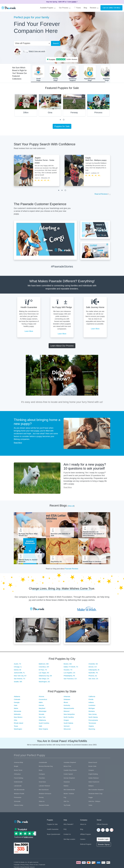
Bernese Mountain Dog (46, 767)
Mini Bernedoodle (19, 791)
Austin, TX (17, 665)
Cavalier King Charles (70, 771)
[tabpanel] (26, 107)
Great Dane (42, 783)
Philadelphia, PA (69, 677)
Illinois (66, 703)
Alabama (17, 697)
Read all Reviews (101, 195)
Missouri (67, 712)
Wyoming (92, 730)
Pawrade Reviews (72, 570)
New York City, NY (20, 677)
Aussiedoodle (43, 763)
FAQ (65, 830)
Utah (40, 727)
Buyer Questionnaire (54, 835)
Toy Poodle (67, 806)
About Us (83, 825)
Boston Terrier (18, 771)
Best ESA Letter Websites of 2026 (61, 536)
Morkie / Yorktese (69, 795)
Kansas (41, 706)
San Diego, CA (44, 680)
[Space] (21, 822)
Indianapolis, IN (94, 671)
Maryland (42, 709)
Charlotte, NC (93, 665)
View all (71, 507)
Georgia (17, 703)
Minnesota (17, 712)
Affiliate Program (85, 835)
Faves (77, 8)
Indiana (91, 703)
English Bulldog (93, 775)
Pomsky (41, 798)
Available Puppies (48, 8)
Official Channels (102, 825)
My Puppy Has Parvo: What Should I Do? (28, 536)
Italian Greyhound (94, 783)
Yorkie (90, 806)
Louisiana (92, 706)
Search (56, 43)
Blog (85, 8)
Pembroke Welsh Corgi (95, 795)
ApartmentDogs (107, 74)
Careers (83, 840)
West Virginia (43, 730)
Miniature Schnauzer (45, 795)
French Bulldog (19, 779)
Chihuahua (17, 775)
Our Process (65, 8)
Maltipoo (91, 787)
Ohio (16, 721)
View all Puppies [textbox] (23, 43)
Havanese (67, 783)
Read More (18, 444)
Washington (18, 730)
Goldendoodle (18, 783)
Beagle (16, 767)
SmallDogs (38, 74)
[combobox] (32, 43)
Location (72, 840)
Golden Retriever (94, 779)
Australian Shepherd (70, 763)
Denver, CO (93, 668)
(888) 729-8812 (115, 8)
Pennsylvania (93, 721)
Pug (65, 798)
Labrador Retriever (44, 787)
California (92, 697)
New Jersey (93, 715)
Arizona (41, 697)
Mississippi (43, 712)
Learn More (29, 332)
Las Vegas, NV (44, 674)
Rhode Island (18, 724)
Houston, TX (68, 671)
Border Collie (92, 767)
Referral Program (86, 845)
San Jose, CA (93, 680)
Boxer (41, 771)
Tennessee (92, 724)
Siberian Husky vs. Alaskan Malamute (28, 562)
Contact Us (67, 835)
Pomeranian (18, 798)
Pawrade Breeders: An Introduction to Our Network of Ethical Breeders (94, 535)
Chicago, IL (18, 668)
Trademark (42, 866)
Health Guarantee (53, 830)
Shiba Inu (42, 802)
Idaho (41, 703)
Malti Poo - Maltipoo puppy (96, 161)
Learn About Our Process (62, 347)
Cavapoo (91, 771)
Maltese (66, 787)
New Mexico (18, 718)
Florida (91, 700)
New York (42, 718)
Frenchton (42, 779)
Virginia (91, 727)
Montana (92, 712)
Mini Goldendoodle (69, 791)
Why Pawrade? (68, 825)
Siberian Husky (19, 806)
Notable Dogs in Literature (92, 563)
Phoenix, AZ (93, 677)
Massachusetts (69, 709)
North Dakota (93, 718)
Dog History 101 (56, 563)
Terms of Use (34, 866)
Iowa (16, 706)
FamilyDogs (56, 74)
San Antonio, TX (19, 680)
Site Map (66, 840)
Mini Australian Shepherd (96, 791)
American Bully (19, 763)
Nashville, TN (93, 674)
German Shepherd (69, 779)
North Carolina (69, 718)
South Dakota (68, 724)
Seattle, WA (18, 683)
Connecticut (43, 700)
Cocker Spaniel (68, 775)
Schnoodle (17, 802)
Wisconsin (67, 730)
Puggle (91, 798)
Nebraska (17, 715)
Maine (16, 709)
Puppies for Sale (62, 127)
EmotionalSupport (73, 74)
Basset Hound (93, 763)
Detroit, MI (17, 671)
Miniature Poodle (19, 795)
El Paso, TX (43, 671)
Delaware (67, 700)
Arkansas (67, 697)
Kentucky (67, 706)
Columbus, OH (44, 668)
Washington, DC (44, 683)
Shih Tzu (66, 802)
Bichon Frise (67, 767)
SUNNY (74, 2)
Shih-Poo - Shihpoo (94, 802)
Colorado (17, 700)
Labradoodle (18, 787)
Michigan (92, 709)
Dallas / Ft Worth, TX (71, 668)
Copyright (17, 866)
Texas (16, 727)
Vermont (67, 727)
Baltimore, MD (44, 665)
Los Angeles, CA (69, 674)
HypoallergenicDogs (90, 74)
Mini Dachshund (44, 791)
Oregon (66, 721)
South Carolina (44, 724)
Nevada (41, 715)
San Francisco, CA (70, 680)
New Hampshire (69, 715)
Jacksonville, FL (19, 674)
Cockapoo (42, 775)
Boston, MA (68, 665)
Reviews (94, 8)
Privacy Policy (25, 866)
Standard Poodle (44, 806)
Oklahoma (42, 721)
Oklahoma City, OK (45, 677)
